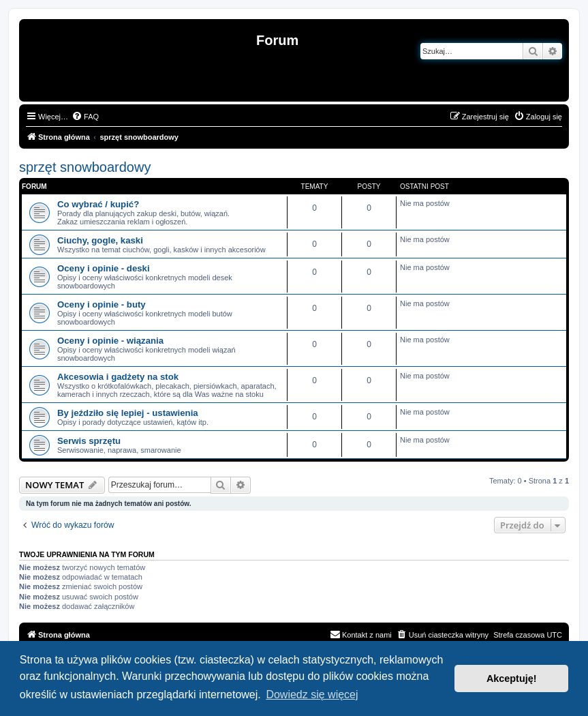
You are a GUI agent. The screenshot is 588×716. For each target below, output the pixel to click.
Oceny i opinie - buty (102, 304)
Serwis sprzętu (89, 441)
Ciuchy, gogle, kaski (100, 240)
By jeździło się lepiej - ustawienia (128, 413)
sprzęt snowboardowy (85, 167)
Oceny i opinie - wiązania (110, 341)
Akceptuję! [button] (512, 678)
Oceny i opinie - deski (104, 268)
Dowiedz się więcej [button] (312, 695)
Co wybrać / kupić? (98, 204)
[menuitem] (85, 117)
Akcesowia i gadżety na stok (118, 377)
